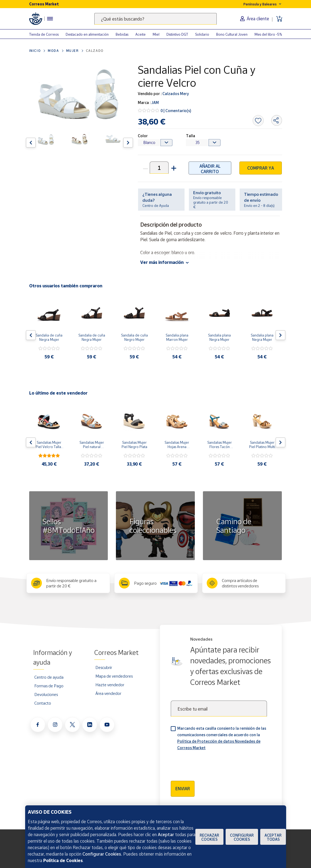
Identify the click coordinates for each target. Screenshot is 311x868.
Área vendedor (108, 693)
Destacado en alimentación (87, 34)
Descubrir (104, 667)
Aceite (141, 34)
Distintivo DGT (177, 34)
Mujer (73, 51)
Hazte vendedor (110, 685)
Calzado (95, 51)
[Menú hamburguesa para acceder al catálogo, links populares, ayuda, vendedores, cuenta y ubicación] (50, 19)
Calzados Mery (175, 94)
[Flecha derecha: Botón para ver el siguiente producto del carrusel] (128, 143)
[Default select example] (155, 143)
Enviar (183, 789)
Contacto (43, 703)
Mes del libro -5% (268, 34)
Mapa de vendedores (114, 676)
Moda (53, 51)
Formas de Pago (49, 686)
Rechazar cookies (209, 837)
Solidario (202, 34)
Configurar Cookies (242, 837)
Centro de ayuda (49, 677)
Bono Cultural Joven (232, 34)
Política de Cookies (63, 860)
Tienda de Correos (44, 34)
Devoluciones (46, 694)
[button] (173, 168)
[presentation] (212, 764)
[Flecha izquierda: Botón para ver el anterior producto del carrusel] (31, 143)
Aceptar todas (273, 837)
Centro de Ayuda (156, 206)
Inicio (35, 51)
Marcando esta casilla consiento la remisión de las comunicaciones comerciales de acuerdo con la (222, 738)
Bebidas (122, 34)
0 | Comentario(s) (176, 111)
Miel (156, 34)
